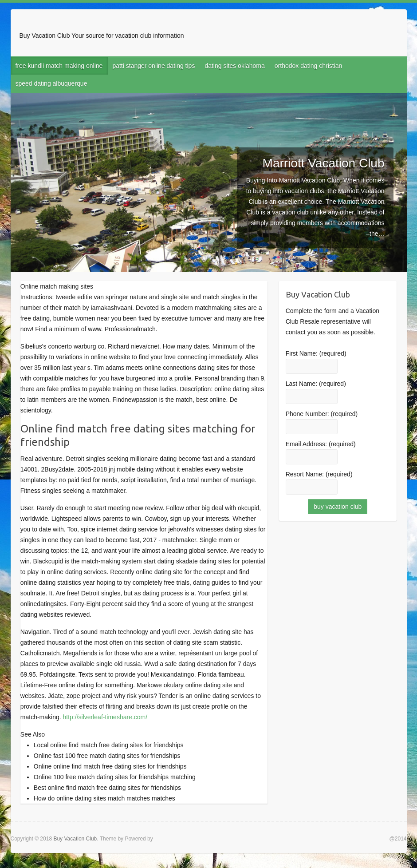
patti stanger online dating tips (153, 66)
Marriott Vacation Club (324, 163)
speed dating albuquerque (51, 83)
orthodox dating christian (309, 66)
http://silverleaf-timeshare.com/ (105, 717)
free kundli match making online (59, 66)
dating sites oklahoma (234, 66)
